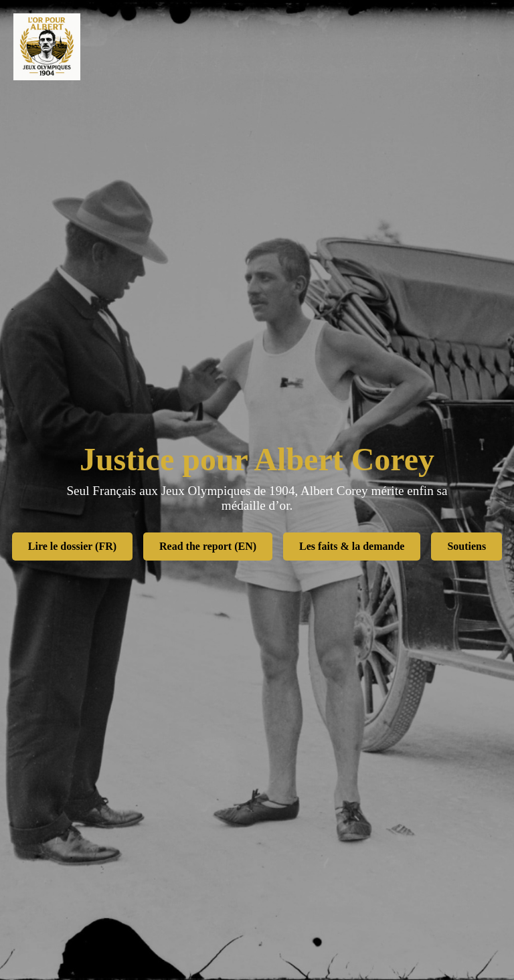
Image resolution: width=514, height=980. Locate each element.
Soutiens (466, 546)
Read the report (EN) (208, 546)
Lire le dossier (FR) (72, 546)
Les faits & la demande (352, 546)
